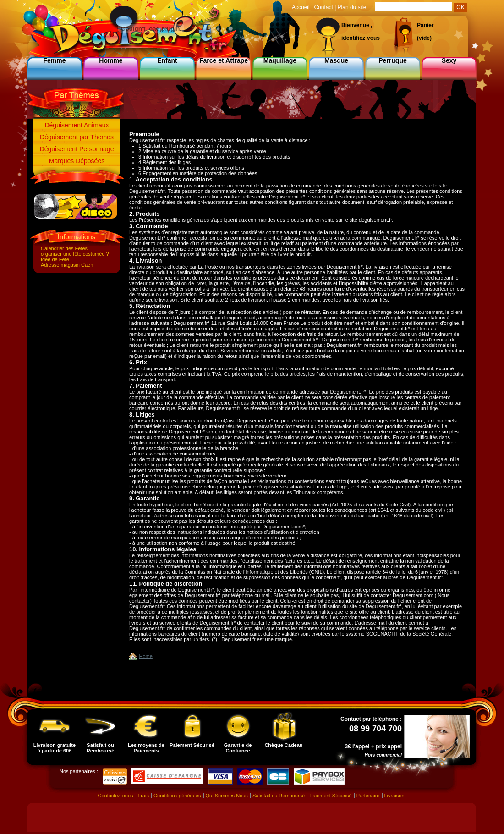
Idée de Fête (55, 259)
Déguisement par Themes (77, 137)
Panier (425, 25)
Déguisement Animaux (77, 125)
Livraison (394, 796)
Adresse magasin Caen (67, 265)
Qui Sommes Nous (227, 796)
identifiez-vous (361, 38)
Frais (143, 796)
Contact (323, 7)
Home (146, 656)
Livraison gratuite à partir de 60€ (55, 732)
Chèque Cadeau (283, 730)
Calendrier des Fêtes (64, 248)
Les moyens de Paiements (146, 732)
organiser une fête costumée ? (75, 254)
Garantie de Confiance (238, 732)
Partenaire (368, 796)
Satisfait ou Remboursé (100, 732)
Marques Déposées (77, 161)
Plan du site (352, 7)
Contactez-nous (115, 796)
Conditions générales (177, 796)
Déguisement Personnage (77, 149)
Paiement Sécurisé (192, 730)
